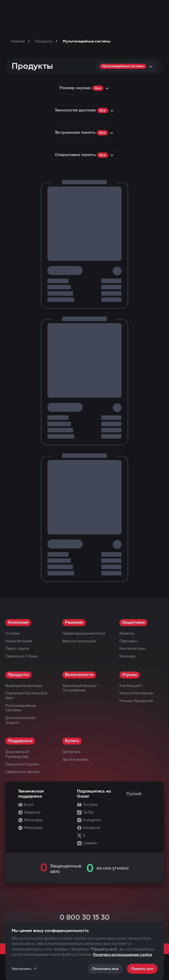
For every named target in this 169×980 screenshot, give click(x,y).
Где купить (71, 752)
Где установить (76, 759)
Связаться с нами (21, 656)
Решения (74, 622)
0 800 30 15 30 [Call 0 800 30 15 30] (85, 917)
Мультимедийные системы (21, 708)
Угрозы (130, 675)
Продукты (18, 675)
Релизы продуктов (136, 701)
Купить (72, 741)
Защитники (133, 622)
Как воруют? (131, 686)
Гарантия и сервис (22, 764)
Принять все (142, 969)
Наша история (19, 641)
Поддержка (20, 741)
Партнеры (129, 641)
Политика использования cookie (122, 955)
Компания (18, 622)
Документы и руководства (17, 754)
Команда (127, 656)
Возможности (79, 675)
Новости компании (136, 693)
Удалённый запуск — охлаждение (81, 688)
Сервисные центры (23, 772)
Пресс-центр (17, 649)
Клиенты (127, 633)
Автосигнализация (79, 641)
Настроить (25, 969)
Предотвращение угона (84, 633)
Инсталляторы (133, 649)
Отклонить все (105, 969)
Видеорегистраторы (24, 686)
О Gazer (12, 633)
